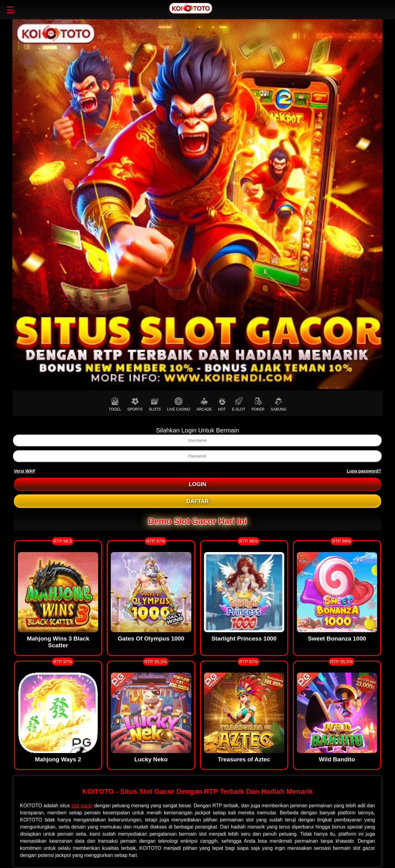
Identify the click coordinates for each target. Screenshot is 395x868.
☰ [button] (10, 10)
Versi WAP (25, 471)
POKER (258, 404)
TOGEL (115, 404)
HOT (222, 404)
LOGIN (198, 484)
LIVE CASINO (179, 404)
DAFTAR (198, 501)
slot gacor (82, 806)
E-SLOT (239, 404)
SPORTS (135, 404)
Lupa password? (364, 471)
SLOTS (155, 404)
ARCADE (204, 404)
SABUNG (279, 404)
